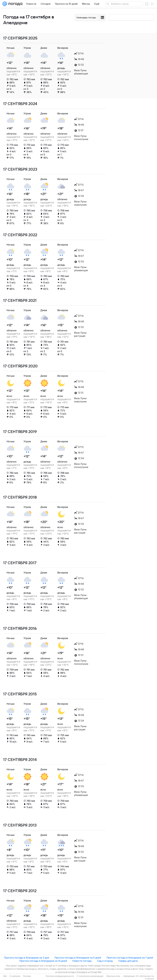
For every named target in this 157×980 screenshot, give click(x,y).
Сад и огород (105, 961)
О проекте (150, 979)
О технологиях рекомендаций (90, 976)
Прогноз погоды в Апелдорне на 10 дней (43, 961)
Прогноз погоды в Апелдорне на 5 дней (78, 958)
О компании (15, 976)
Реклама (27, 976)
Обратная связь (113, 976)
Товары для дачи (128, 961)
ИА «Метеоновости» (145, 976)
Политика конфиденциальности (60, 976)
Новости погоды (82, 961)
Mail (5, 976)
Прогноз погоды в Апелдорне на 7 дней (130, 958)
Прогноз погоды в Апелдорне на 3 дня (27, 958)
